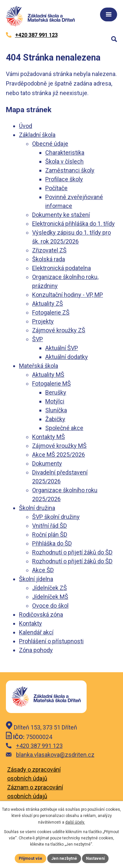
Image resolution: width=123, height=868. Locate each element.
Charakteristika (65, 153)
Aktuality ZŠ (48, 304)
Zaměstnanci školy (70, 170)
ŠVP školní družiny (56, 517)
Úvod (26, 126)
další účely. (75, 822)
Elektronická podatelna (61, 268)
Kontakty (31, 623)
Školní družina (37, 508)
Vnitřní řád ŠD (50, 526)
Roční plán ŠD (50, 535)
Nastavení (95, 858)
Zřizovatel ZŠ (49, 250)
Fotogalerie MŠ (51, 383)
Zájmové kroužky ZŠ (59, 330)
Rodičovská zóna (41, 614)
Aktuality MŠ (48, 375)
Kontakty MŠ (49, 437)
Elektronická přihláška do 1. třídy (73, 224)
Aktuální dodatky (67, 357)
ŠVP (38, 339)
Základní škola (37, 135)
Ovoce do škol (50, 606)
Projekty (43, 321)
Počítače (56, 188)
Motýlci (55, 401)
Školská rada (49, 259)
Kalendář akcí (36, 632)
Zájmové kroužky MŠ (59, 446)
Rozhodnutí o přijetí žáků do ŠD (72, 552)
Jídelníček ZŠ (50, 588)
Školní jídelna (36, 579)
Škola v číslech (64, 161)
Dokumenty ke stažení (61, 215)
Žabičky (55, 419)
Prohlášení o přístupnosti (51, 641)
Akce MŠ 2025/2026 (59, 455)
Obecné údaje (50, 144)
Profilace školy (64, 179)
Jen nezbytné (64, 858)
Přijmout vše (31, 858)
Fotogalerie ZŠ (51, 312)
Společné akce (64, 428)
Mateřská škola (39, 366)
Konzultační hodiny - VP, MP (68, 295)
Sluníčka (56, 410)
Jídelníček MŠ (50, 597)
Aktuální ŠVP (62, 348)
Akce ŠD (43, 570)
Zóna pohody (36, 650)
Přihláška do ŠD (52, 543)
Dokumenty (47, 463)
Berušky (56, 392)
